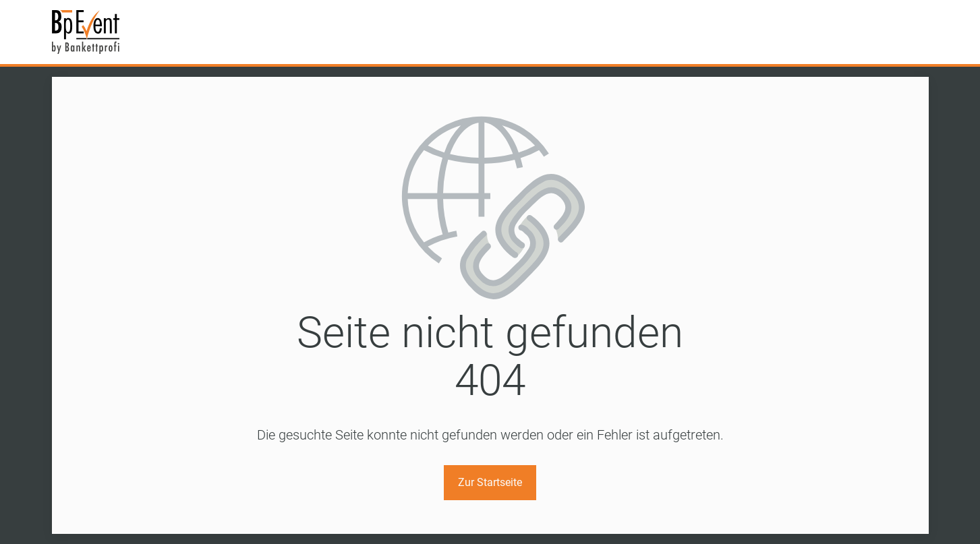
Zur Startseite (490, 482)
